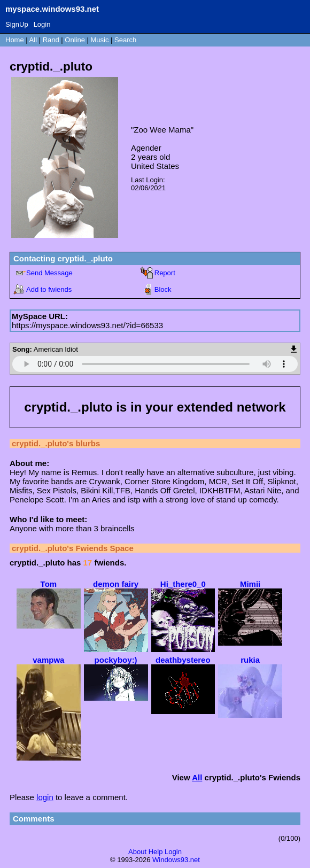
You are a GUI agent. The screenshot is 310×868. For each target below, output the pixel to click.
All (34, 40)
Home (15, 40)
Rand (51, 40)
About (137, 852)
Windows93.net (176, 860)
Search (125, 40)
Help (156, 852)
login (45, 797)
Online (75, 40)
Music (100, 40)
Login (42, 24)
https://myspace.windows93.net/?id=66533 (87, 325)
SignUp (17, 24)
